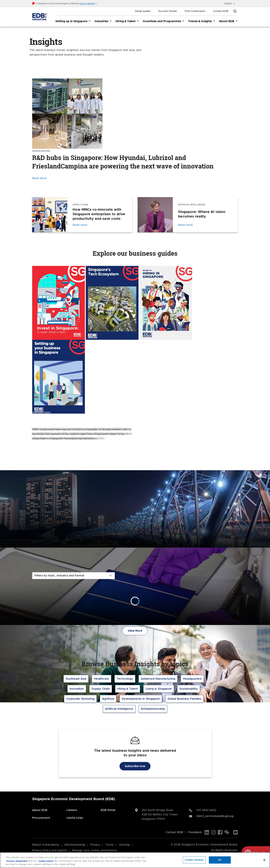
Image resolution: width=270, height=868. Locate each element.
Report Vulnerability (46, 845)
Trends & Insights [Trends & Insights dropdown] (202, 21)
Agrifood (108, 699)
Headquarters (192, 679)
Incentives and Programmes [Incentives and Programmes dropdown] (164, 21)
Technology (125, 679)
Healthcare (102, 679)
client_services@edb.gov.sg (215, 816)
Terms (110, 845)
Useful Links (75, 818)
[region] (135, 860)
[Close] (264, 860)
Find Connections (195, 11)
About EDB (40, 810)
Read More (40, 178)
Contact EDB (221, 11)
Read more (80, 225)
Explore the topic (49, 451)
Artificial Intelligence (119, 709)
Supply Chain (101, 689)
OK (220, 860)
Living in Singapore (159, 689)
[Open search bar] (235, 11)
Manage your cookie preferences (95, 850)
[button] (88, 4)
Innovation (77, 689)
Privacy (95, 845)
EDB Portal (108, 810)
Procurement (41, 818)
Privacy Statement (17, 861)
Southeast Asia (76, 679)
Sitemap (125, 845)
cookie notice (46, 861)
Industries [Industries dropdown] (103, 21)
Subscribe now (135, 766)
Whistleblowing (75, 845)
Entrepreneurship (153, 709)
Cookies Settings (194, 860)
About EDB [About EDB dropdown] (228, 21)
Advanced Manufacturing (158, 679)
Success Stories (168, 11)
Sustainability (189, 689)
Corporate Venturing (80, 699)
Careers (72, 810)
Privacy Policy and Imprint (49, 850)
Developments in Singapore (141, 699)
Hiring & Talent (128, 689)
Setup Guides (143, 11)
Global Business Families (184, 699)
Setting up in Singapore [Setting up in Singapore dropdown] (73, 21)
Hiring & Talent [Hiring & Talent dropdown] (127, 21)
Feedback (195, 832)
